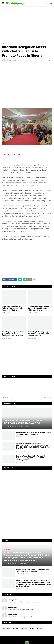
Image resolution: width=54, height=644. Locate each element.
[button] (3, 3)
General (24, 629)
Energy (16, 629)
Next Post (47, 397)
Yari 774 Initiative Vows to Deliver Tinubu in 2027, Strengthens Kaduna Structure (34, 433)
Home (4, 43)
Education (7, 629)
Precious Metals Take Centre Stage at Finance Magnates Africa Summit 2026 (38, 308)
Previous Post (8, 397)
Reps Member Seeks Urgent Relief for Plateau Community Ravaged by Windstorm (13, 308)
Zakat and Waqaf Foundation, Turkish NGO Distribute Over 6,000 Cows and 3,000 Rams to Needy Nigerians (33, 458)
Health (32, 629)
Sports (39, 629)
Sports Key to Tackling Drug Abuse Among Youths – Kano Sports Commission (39, 334)
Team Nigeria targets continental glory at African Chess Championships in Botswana (14, 334)
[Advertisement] (27, 24)
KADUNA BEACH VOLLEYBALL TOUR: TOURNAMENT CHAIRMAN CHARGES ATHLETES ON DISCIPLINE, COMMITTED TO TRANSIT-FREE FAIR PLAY (33, 446)
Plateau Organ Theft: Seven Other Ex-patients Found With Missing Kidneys (32, 570)
